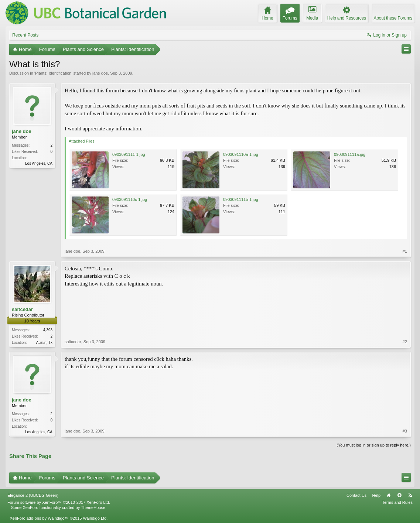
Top (399, 495)
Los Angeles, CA (39, 163)
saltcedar (22, 309)
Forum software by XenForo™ (59, 502)
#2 (405, 342)
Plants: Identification (53, 73)
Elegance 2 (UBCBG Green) (33, 495)
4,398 (48, 330)
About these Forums (393, 18)
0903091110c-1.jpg (130, 199)
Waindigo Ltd (95, 518)
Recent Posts (25, 35)
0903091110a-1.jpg (241, 154)
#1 (405, 251)
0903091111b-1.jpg (241, 199)
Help (376, 495)
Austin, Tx (44, 343)
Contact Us (356, 495)
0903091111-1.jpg (129, 154)
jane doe (100, 73)
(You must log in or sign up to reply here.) (374, 445)
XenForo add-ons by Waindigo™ (39, 518)
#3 (405, 431)
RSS (410, 495)
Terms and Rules (397, 502)
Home (389, 495)
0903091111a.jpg (350, 154)
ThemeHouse (93, 507)
